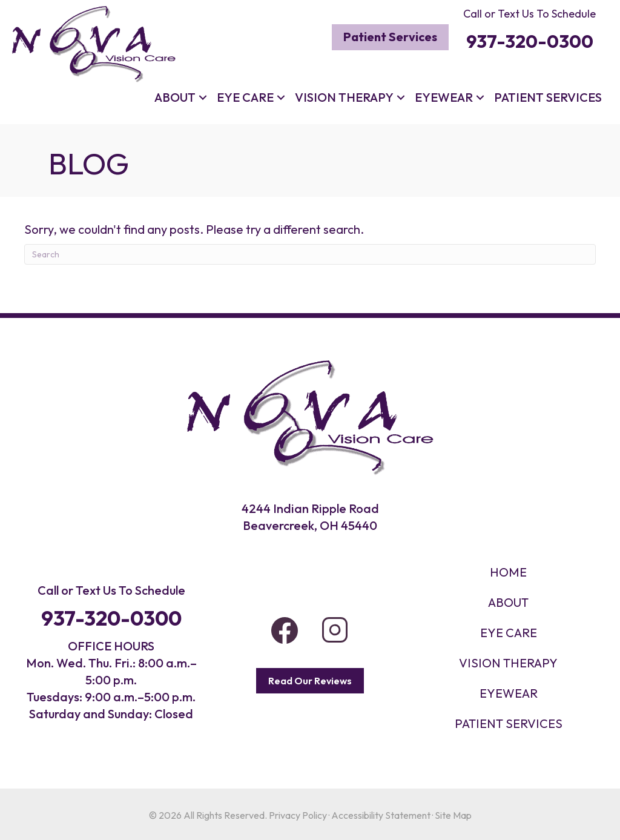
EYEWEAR (509, 693)
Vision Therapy (344, 97)
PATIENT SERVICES (509, 723)
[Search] (310, 254)
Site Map (453, 815)
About (175, 97)
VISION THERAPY (508, 663)
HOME (508, 572)
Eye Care (245, 97)
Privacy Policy (298, 815)
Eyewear (444, 97)
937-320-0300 (111, 618)
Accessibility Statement (381, 815)
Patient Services (548, 97)
